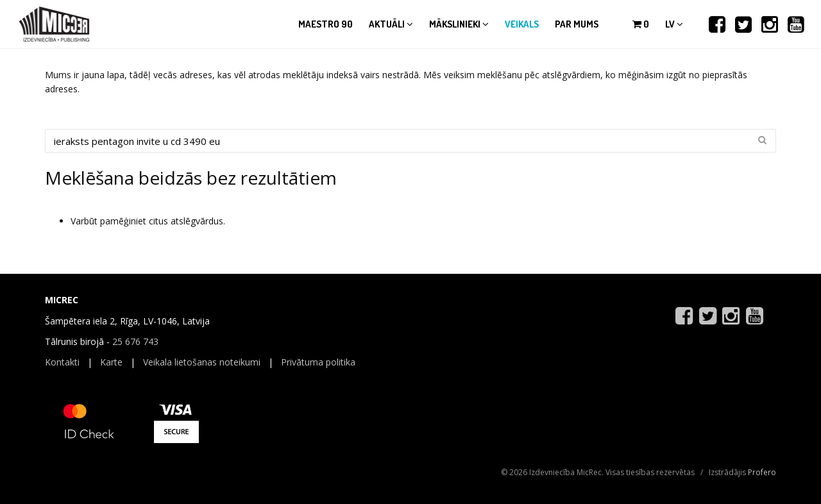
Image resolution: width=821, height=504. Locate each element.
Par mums (577, 24)
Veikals (522, 24)
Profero (762, 472)
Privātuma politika (318, 362)
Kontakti (62, 362)
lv (674, 24)
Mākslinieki (459, 24)
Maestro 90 (326, 24)
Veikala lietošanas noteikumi (202, 362)
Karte (111, 362)
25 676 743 (135, 341)
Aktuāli (391, 24)
